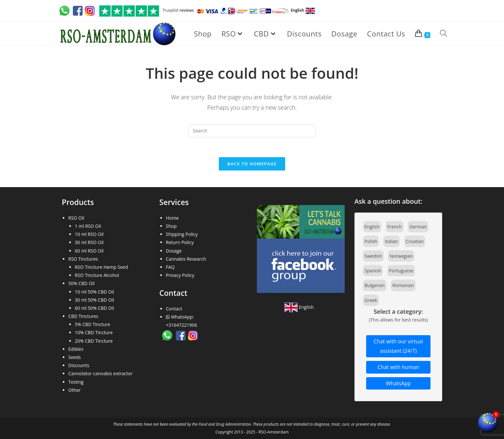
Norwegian (401, 256)
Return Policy (180, 242)
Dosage (174, 251)
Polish (371, 241)
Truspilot (145, 10)
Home (172, 218)
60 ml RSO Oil (89, 251)
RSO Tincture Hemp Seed (101, 267)
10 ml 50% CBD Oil (94, 292)
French (395, 227)
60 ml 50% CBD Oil (94, 308)
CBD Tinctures (83, 316)
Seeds (75, 357)
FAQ (170, 267)
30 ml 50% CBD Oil (94, 300)
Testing (76, 382)
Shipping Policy (182, 234)
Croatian (415, 241)
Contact (174, 309)
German (418, 227)
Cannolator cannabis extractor (100, 373)
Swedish (373, 256)
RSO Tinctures (83, 259)
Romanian (403, 285)
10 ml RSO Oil (89, 234)
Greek (371, 300)
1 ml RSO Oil (88, 226)
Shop (171, 226)
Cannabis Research (186, 259)
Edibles (76, 349)
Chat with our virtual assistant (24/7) (398, 346)
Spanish (373, 271)
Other (74, 390)
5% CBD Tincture (93, 324)
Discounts (79, 365)
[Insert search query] (252, 131)
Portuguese (401, 271)
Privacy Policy (180, 275)
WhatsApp (398, 383)
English (299, 307)
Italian (391, 241)
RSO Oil (76, 218)
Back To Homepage (252, 164)
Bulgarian (375, 285)
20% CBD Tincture (94, 341)
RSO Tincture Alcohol (97, 275)
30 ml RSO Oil (89, 242)
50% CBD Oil (81, 283)
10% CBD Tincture (94, 332)
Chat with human (398, 367)
